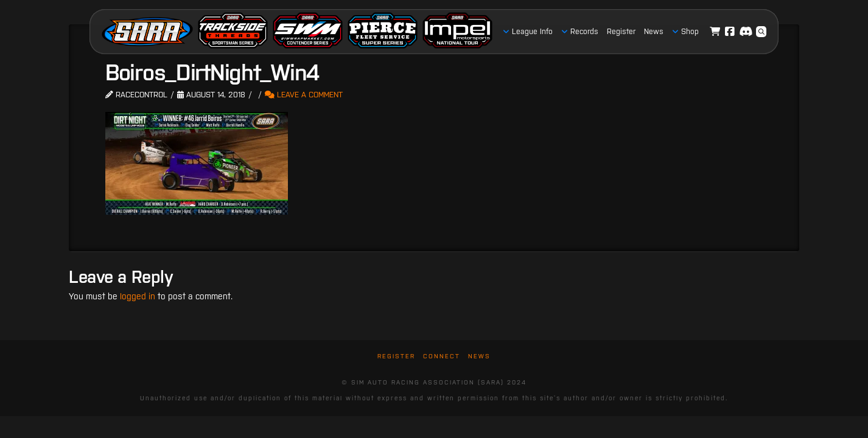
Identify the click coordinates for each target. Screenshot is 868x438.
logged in (138, 296)
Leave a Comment (304, 95)
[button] (761, 32)
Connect (442, 356)
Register (396, 356)
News (479, 356)
